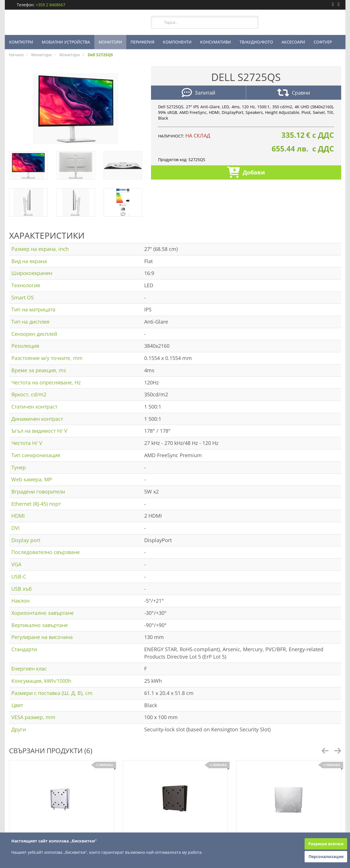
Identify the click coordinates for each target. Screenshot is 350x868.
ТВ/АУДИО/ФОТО (256, 42)
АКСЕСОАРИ (293, 42)
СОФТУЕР (323, 42)
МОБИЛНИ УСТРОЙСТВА (66, 42)
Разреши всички (326, 844)
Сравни (294, 93)
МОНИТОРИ (110, 42)
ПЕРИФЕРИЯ (142, 42)
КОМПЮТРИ (21, 42)
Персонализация (326, 856)
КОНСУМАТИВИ (216, 42)
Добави (246, 173)
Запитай (198, 93)
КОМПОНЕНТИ (177, 42)
